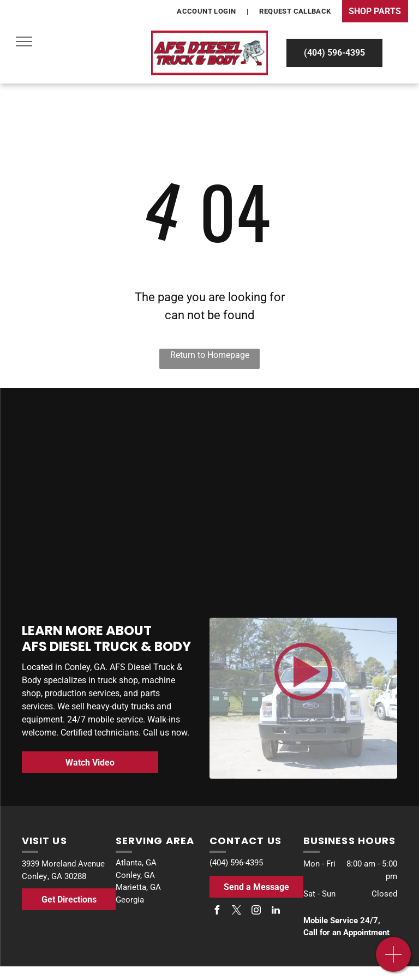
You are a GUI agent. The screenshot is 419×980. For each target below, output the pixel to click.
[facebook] (217, 912)
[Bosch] (107, 432)
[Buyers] (107, 503)
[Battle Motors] (312, 435)
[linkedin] (276, 912)
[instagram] (256, 912)
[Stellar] (312, 508)
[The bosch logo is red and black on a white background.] (312, 592)
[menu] (24, 41)
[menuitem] (207, 11)
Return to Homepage (210, 355)
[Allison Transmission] (107, 580)
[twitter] (236, 912)
